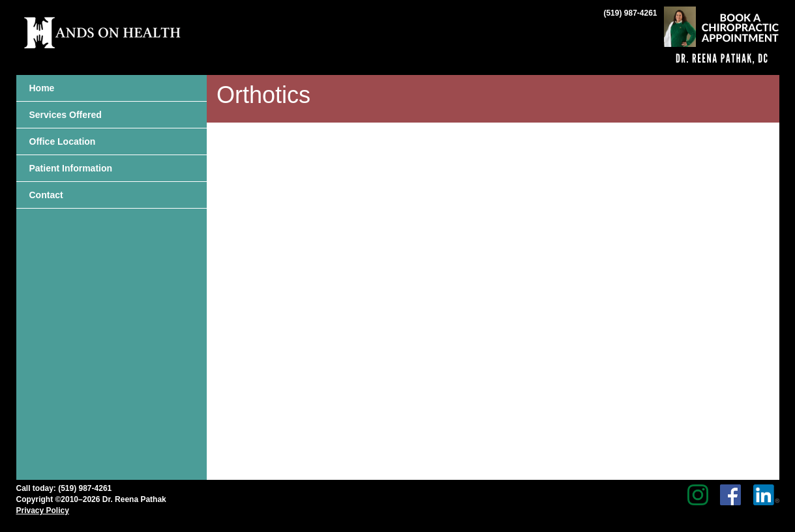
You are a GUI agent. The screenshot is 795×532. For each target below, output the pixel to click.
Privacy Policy (43, 510)
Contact (46, 195)
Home (42, 88)
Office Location (63, 141)
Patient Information (71, 168)
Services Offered (66, 115)
